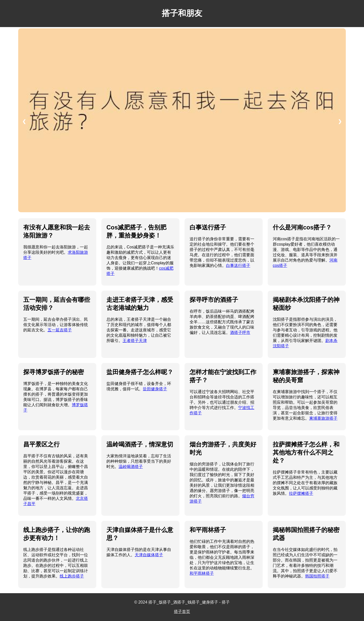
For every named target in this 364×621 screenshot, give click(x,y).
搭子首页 (182, 612)
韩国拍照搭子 (317, 576)
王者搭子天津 (135, 341)
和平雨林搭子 (202, 573)
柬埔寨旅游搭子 (323, 418)
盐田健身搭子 (155, 389)
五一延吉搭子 (60, 330)
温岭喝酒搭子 (131, 467)
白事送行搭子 (238, 265)
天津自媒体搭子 (149, 555)
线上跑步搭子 (72, 576)
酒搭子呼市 (240, 333)
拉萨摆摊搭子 (301, 493)
